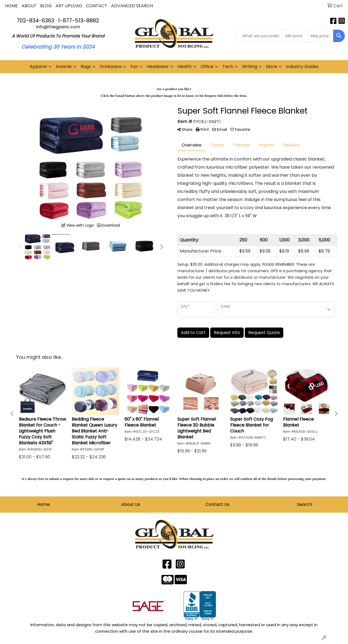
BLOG (46, 6)
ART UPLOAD (69, 6)
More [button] (272, 67)
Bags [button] (86, 67)
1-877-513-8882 (79, 21)
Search (305, 504)
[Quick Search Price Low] (295, 36)
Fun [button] (134, 67)
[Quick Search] (259, 36)
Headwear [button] (158, 67)
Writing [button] (250, 67)
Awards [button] (64, 67)
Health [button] (185, 67)
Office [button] (207, 67)
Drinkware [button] (111, 67)
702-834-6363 (35, 21)
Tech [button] (228, 67)
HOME (11, 6)
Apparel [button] (38, 67)
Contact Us (217, 504)
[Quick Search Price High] (321, 36)
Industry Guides (302, 67)
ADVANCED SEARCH (132, 6)
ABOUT (29, 6)
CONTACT (97, 6)
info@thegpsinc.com (58, 27)
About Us (131, 504)
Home (44, 504)
